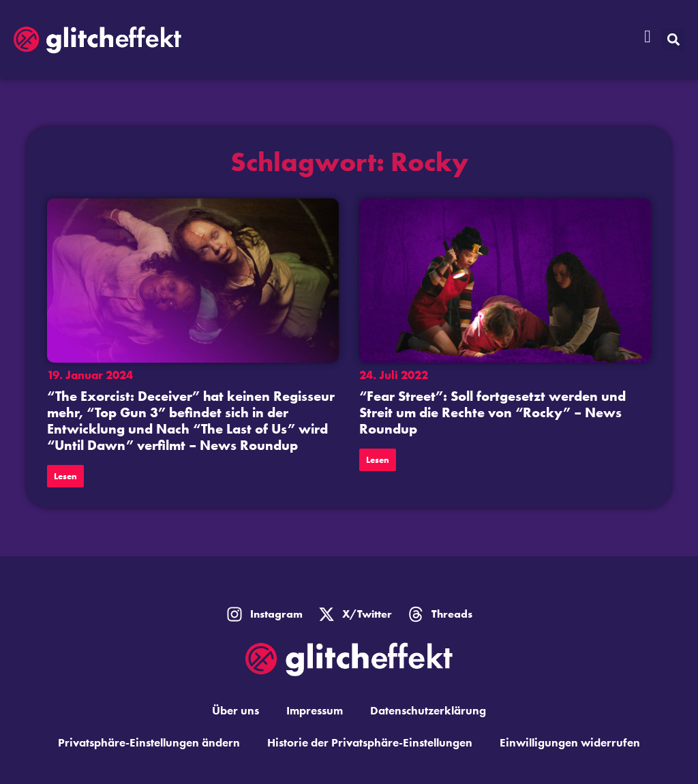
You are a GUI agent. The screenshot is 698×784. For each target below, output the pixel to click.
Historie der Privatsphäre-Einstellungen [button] (370, 742)
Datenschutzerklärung (428, 710)
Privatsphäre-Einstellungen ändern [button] (149, 742)
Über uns (236, 710)
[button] (673, 39)
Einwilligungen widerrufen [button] (570, 742)
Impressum (315, 710)
